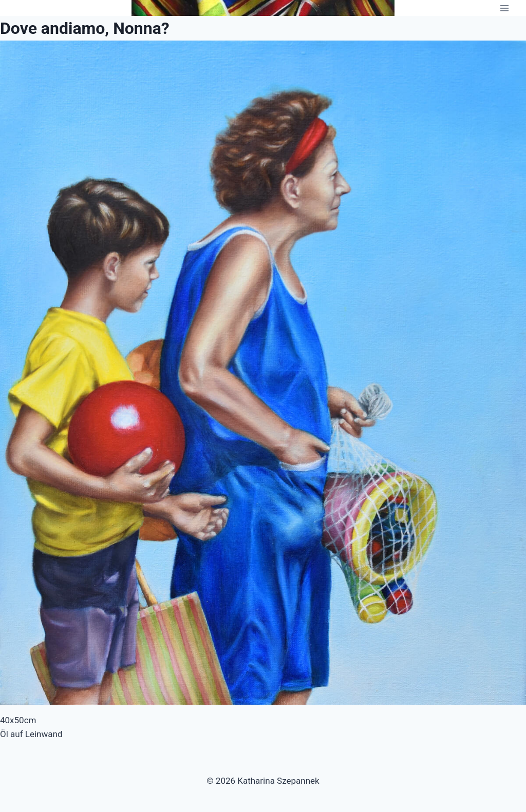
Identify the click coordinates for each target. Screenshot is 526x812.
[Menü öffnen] (504, 8)
